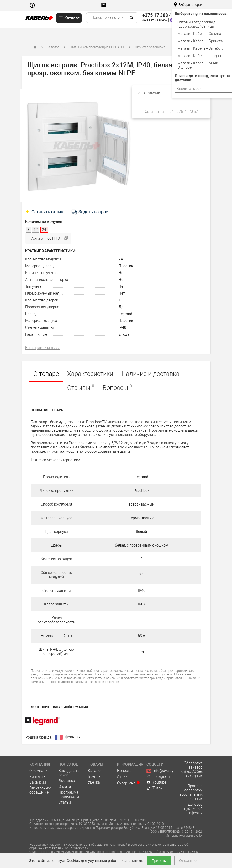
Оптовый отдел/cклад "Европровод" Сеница (196, 24)
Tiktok (155, 788)
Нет (122, 273)
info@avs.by (160, 771)
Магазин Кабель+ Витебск (200, 48)
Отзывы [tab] (81, 387)
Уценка (94, 782)
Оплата (65, 786)
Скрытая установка (150, 47)
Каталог (53, 47)
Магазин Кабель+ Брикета (200, 41)
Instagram (158, 776)
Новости (124, 771)
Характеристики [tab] (90, 374)
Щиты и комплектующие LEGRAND (97, 47)
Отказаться (189, 861)
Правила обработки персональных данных (190, 792)
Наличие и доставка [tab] (151, 374)
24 (121, 259)
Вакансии (38, 782)
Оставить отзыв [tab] (45, 212)
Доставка (67, 781)
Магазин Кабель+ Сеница (199, 34)
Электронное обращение (41, 790)
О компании (39, 771)
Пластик (126, 266)
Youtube (156, 782)
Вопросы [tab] (117, 387)
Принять (159, 861)
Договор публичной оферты (193, 809)
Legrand (125, 314)
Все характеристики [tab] (42, 348)
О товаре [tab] (46, 374)
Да (121, 307)
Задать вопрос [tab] (89, 212)
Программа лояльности (69, 794)
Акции (122, 776)
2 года (124, 334)
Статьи (65, 802)
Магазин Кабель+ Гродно (199, 56)
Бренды (95, 776)
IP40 (122, 327)
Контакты (38, 776)
